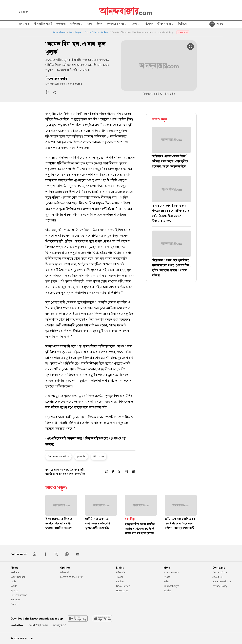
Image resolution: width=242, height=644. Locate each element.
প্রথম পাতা (25, 24)
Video (167, 581)
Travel (119, 577)
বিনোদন (149, 24)
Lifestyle (121, 572)
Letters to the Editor (71, 577)
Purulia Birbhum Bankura (97, 32)
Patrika (167, 590)
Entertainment (19, 595)
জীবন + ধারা (166, 24)
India (13, 581)
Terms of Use (220, 572)
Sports (14, 590)
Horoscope (122, 590)
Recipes (120, 581)
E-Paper (23, 12)
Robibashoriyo (171, 586)
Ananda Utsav (171, 572)
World (14, 586)
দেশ (90, 24)
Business (16, 599)
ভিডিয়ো (183, 24)
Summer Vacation (58, 456)
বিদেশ (99, 24)
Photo (167, 577)
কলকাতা (61, 24)
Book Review (123, 586)
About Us (217, 577)
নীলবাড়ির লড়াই (43, 24)
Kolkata (15, 572)
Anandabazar (59, 32)
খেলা (136, 24)
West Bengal (75, 32)
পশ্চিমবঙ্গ (77, 24)
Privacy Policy (220, 586)
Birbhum (98, 456)
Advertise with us (222, 581)
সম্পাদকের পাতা (117, 24)
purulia (81, 456)
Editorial (64, 572)
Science (15, 604)
